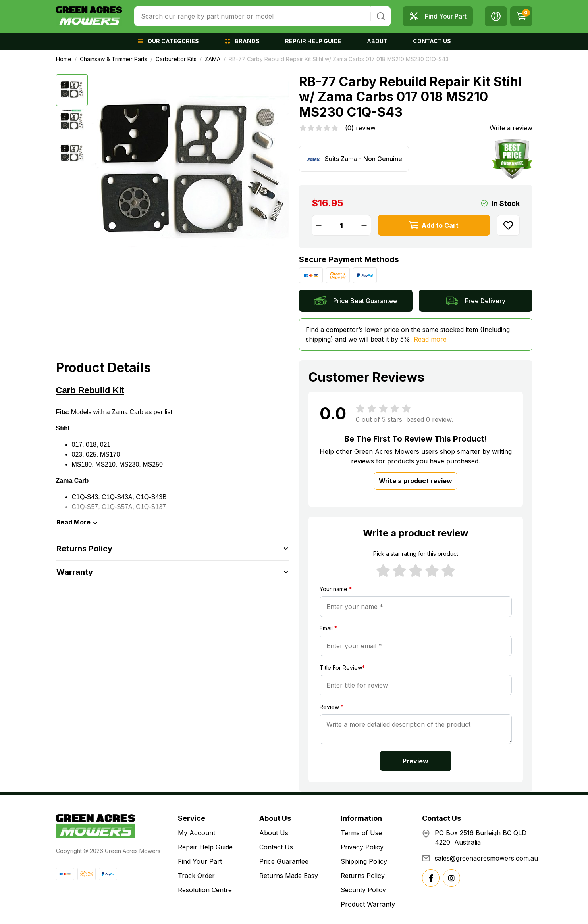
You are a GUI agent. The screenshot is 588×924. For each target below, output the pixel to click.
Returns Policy (363, 876)
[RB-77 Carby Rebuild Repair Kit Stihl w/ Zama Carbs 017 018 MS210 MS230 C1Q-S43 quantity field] (341, 225)
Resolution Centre (205, 890)
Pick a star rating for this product (416, 554)
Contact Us (276, 847)
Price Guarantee (284, 861)
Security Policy (363, 890)
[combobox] (252, 16)
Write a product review (415, 481)
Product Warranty (368, 904)
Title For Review (342, 668)
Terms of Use (361, 833)
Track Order (196, 876)
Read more (430, 339)
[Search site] (381, 16)
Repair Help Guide (205, 847)
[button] (496, 16)
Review (332, 707)
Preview (415, 761)
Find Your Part (200, 861)
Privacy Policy (362, 847)
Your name (336, 589)
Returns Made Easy (289, 876)
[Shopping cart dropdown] (521, 16)
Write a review (511, 128)
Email (328, 628)
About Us (274, 833)
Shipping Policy (364, 861)
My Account (197, 833)
